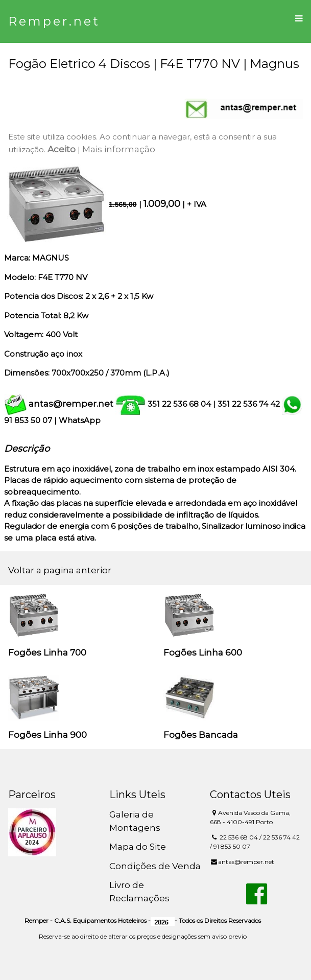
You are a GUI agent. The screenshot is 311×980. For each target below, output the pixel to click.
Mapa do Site (138, 847)
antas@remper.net (71, 404)
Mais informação (119, 149)
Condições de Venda (155, 866)
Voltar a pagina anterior (60, 570)
